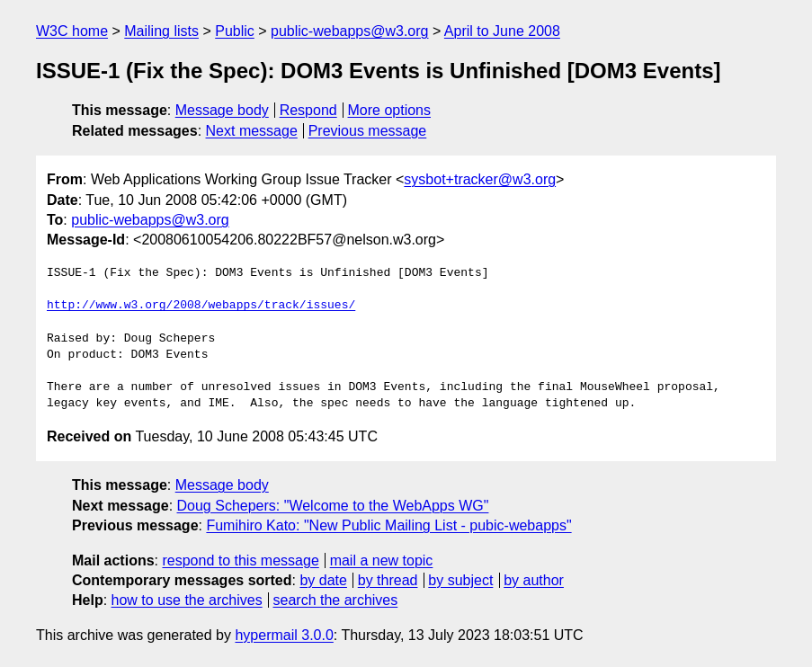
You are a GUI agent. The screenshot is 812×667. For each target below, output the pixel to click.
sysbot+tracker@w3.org (480, 179)
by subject (460, 580)
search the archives (336, 600)
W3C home (72, 31)
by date (323, 580)
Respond (308, 110)
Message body (222, 110)
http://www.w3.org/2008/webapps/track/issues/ (201, 306)
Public (235, 31)
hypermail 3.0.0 (284, 635)
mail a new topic (382, 560)
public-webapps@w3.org (349, 31)
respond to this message (240, 560)
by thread (388, 580)
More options (390, 110)
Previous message (368, 131)
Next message (252, 131)
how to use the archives (187, 600)
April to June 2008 (502, 31)
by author (534, 580)
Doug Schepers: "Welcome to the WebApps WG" (333, 506)
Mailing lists (161, 31)
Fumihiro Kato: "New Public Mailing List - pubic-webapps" (388, 525)
